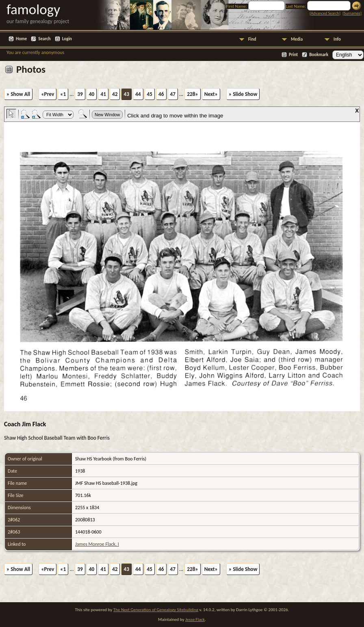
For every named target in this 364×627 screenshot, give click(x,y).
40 (92, 94)
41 (103, 94)
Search (44, 39)
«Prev (48, 94)
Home (21, 39)
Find (252, 39)
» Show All (18, 94)
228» (192, 94)
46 (161, 94)
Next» (211, 94)
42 (115, 94)
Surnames (352, 13)
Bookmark (319, 55)
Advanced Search (325, 13)
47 (173, 94)
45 (150, 94)
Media (297, 39)
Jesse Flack (195, 619)
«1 (63, 94)
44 (138, 94)
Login (67, 39)
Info (337, 39)
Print (293, 55)
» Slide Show (243, 94)
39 (80, 94)
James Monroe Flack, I (97, 544)
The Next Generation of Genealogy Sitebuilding (156, 610)
